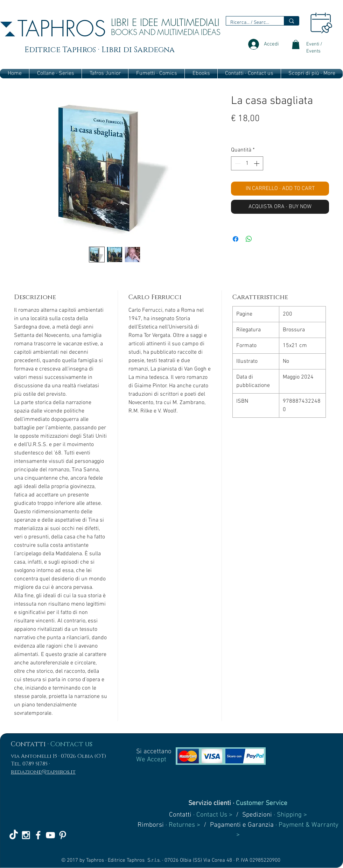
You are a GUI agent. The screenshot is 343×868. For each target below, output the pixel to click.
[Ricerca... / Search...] (250, 23)
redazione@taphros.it (43, 772)
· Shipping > (289, 815)
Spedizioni (257, 815)
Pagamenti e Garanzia (242, 825)
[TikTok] (14, 835)
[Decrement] (237, 163)
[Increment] (257, 163)
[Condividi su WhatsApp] (249, 239)
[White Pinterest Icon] (63, 835)
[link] (296, 44)
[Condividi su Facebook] (236, 239)
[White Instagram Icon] (26, 835)
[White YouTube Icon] (50, 835)
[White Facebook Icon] (38, 835)
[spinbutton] (247, 163)
